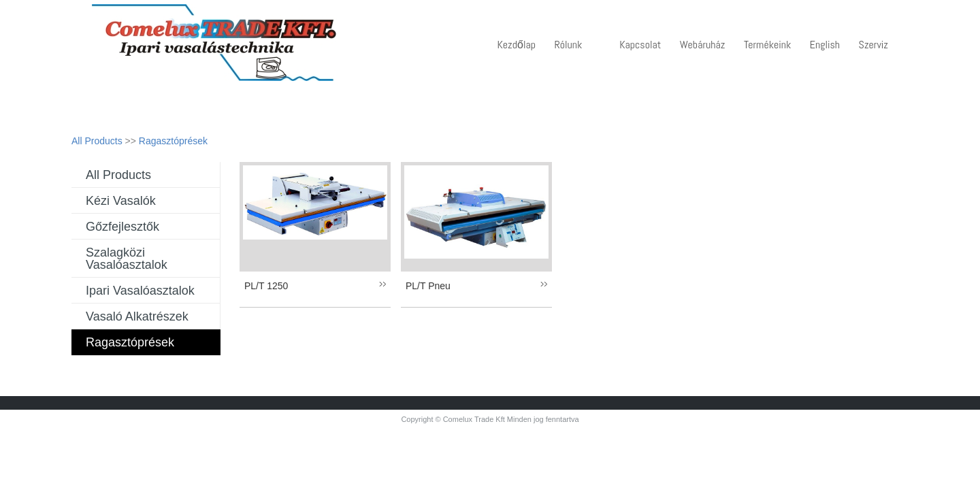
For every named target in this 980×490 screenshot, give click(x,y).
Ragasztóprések (173, 141)
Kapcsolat (640, 45)
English (825, 45)
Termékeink (767, 45)
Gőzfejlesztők (122, 227)
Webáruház (703, 45)
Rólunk (568, 45)
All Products (97, 141)
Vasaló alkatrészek (137, 316)
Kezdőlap (517, 45)
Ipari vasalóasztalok (140, 291)
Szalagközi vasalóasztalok (127, 259)
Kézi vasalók (121, 201)
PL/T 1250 (266, 286)
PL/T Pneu (428, 286)
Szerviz (873, 45)
